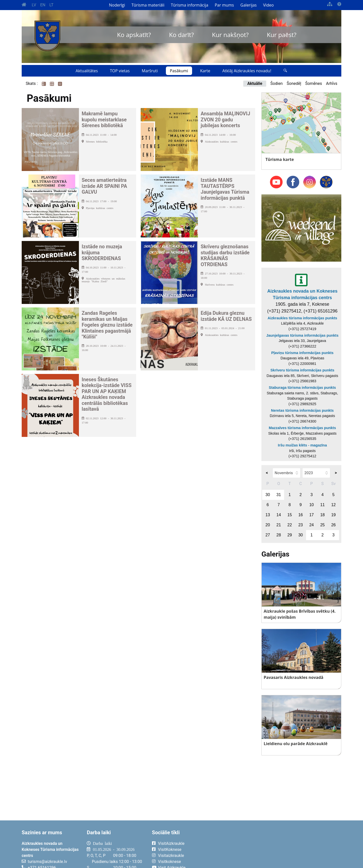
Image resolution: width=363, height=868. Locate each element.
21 (279, 525)
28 (279, 535)
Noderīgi (117, 5)
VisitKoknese (170, 849)
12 (334, 505)
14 (279, 515)
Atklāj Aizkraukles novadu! (247, 71)
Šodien (276, 83)
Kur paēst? (281, 35)
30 (268, 495)
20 (268, 525)
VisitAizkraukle (171, 843)
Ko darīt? (181, 35)
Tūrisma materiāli (148, 5)
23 (300, 525)
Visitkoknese (170, 862)
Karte (205, 71)
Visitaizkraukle (171, 856)
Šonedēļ (294, 83)
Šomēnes (314, 83)
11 (322, 505)
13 (268, 515)
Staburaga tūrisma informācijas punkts (302, 388)
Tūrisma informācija (190, 5)
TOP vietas (120, 71)
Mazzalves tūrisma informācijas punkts (302, 428)
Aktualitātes (87, 71)
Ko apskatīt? (134, 35)
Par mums (224, 5)
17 (312, 515)
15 (290, 515)
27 (268, 535)
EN (43, 5)
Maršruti (150, 71)
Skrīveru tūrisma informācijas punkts (302, 370)
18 (322, 515)
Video (268, 5)
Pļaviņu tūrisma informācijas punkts (302, 353)
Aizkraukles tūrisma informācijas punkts (302, 318)
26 (334, 525)
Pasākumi (179, 71)
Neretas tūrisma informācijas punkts (302, 410)
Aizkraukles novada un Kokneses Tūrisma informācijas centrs (302, 294)
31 (279, 495)
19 (334, 515)
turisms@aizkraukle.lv (47, 862)
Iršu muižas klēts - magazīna (302, 445)
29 (290, 535)
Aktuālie (255, 83)
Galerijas (249, 5)
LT (51, 5)
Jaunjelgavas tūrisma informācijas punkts (302, 335)
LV (34, 5)
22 (290, 525)
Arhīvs (332, 83)
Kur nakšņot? (230, 35)
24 (312, 525)
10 (312, 505)
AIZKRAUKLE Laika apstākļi (279, 847)
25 (322, 525)
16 (300, 515)
